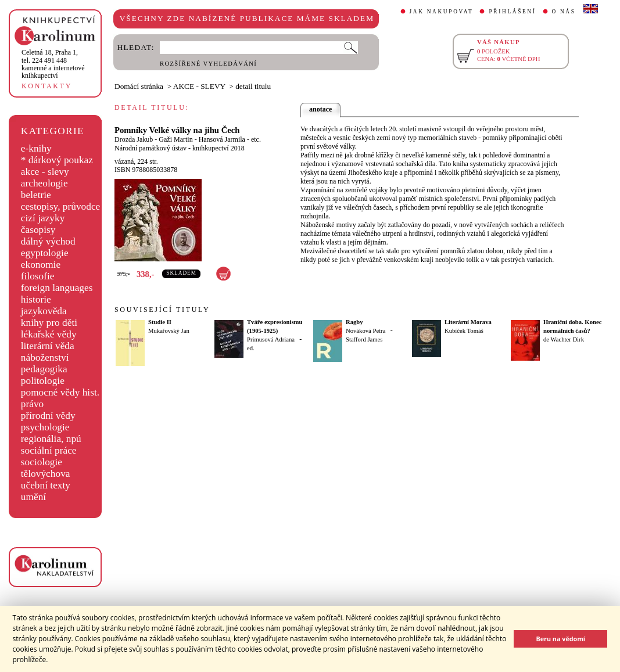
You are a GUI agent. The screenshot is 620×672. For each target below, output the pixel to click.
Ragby (354, 322)
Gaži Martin (175, 139)
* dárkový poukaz (57, 160)
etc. (256, 139)
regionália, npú (51, 439)
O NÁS (564, 12)
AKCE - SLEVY (199, 86)
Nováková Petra (365, 331)
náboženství (45, 357)
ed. (251, 348)
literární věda (48, 346)
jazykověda (44, 311)
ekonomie (41, 265)
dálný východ (48, 241)
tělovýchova (46, 474)
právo (32, 404)
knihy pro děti (49, 323)
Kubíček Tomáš (464, 331)
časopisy (38, 230)
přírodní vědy (48, 416)
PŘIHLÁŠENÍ (512, 12)
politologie (43, 381)
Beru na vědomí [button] (560, 639)
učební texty (46, 485)
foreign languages (57, 288)
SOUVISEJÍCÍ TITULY (162, 310)
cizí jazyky (43, 218)
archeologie (44, 183)
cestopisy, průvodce (61, 206)
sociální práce (49, 450)
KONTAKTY (47, 86)
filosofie (38, 276)
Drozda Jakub (134, 139)
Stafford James (364, 339)
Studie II (160, 322)
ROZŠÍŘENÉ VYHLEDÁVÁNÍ (208, 64)
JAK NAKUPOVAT (442, 12)
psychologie (45, 427)
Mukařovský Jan (169, 331)
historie (36, 299)
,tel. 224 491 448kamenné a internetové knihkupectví (53, 64)
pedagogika (44, 369)
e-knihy (36, 148)
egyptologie (45, 253)
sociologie (42, 462)
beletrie (36, 195)
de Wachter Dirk (564, 339)
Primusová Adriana (271, 339)
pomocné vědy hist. (60, 392)
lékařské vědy (49, 334)
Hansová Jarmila (222, 139)
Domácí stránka (139, 86)
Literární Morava (468, 322)
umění (33, 497)
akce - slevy (45, 172)
